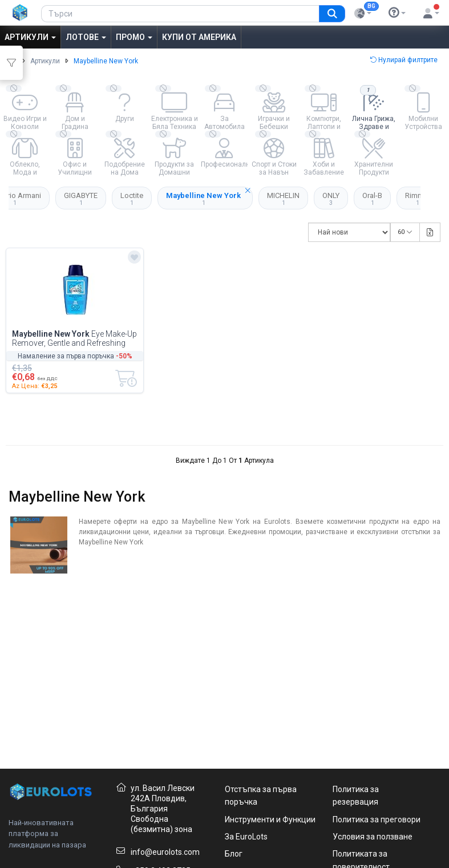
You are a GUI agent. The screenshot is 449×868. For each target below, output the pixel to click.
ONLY (331, 199)
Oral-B (372, 199)
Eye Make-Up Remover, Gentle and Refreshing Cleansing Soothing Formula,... (74, 338)
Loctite (132, 199)
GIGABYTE (81, 199)
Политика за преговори (377, 819)
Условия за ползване (373, 837)
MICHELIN (283, 199)
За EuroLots (246, 837)
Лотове (86, 37)
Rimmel (417, 199)
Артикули (30, 37)
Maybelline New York (209, 196)
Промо (134, 37)
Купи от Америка (199, 37)
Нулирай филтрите (404, 60)
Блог (234, 854)
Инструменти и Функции (270, 819)
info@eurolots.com (165, 852)
